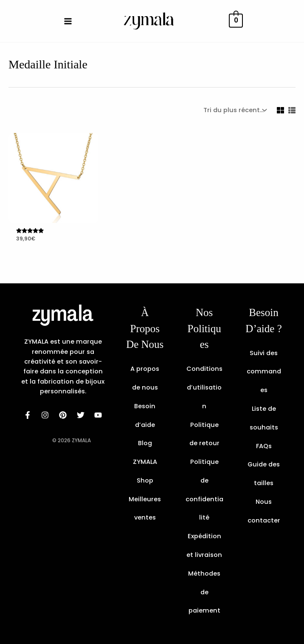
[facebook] (28, 415)
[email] (99, 415)
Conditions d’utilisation (204, 387)
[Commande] (234, 110)
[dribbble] (81, 415)
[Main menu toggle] (68, 21)
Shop (145, 480)
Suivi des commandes (264, 372)
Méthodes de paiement (204, 592)
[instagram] (45, 415)
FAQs (264, 446)
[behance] (63, 415)
